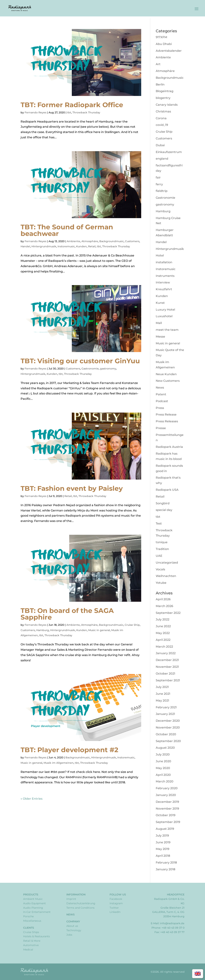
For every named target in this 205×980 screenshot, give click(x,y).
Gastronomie (90, 369)
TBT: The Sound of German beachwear (67, 230)
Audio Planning (33, 908)
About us (72, 926)
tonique (162, 542)
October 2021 (165, 674)
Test (159, 523)
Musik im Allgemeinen (59, 763)
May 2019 (163, 849)
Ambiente (73, 241)
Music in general (99, 630)
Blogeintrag (165, 91)
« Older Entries (32, 799)
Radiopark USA (167, 490)
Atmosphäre (90, 241)
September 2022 (168, 613)
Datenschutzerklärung (81, 903)
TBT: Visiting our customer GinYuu (80, 361)
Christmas (163, 111)
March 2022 (164, 647)
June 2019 (163, 842)
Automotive (31, 945)
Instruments (165, 276)
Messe (160, 337)
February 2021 (166, 707)
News (160, 388)
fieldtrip (162, 191)
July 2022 (163, 619)
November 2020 (168, 727)
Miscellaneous (32, 921)
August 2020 (165, 748)
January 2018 (165, 869)
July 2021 (162, 687)
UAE (159, 556)
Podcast (162, 401)
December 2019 (167, 802)
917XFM (161, 37)
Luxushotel (164, 316)
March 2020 (165, 781)
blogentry (163, 98)
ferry (159, 184)
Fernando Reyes (35, 112)
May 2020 (163, 768)
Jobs (69, 935)
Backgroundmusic (112, 241)
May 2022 (163, 633)
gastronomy (108, 369)
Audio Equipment (34, 903)
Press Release (166, 415)
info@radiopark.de (172, 923)
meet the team (167, 330)
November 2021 (167, 667)
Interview (163, 282)
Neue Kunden (166, 374)
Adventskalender (169, 51)
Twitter (114, 908)
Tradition (162, 549)
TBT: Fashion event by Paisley (72, 488)
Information (76, 895)
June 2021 (163, 694)
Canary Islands (167, 105)
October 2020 (166, 734)
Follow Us (118, 895)
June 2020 (163, 761)
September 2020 (168, 741)
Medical (28, 950)
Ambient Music (33, 899)
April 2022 (163, 640)
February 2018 (166, 862)
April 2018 (163, 856)
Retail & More (32, 941)
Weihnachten (166, 576)
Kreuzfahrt (164, 289)
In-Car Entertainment (37, 912)
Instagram (116, 903)
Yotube (161, 583)
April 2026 (163, 599)
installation (164, 262)
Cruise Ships (31, 932)
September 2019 (168, 822)
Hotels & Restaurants (36, 936)
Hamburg (43, 630)
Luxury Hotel (165, 310)
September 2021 (168, 680)
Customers (132, 241)
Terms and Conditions (80, 908)
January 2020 (166, 795)
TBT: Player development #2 (69, 750)
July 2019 (162, 836)
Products (31, 895)
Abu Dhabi (164, 44)
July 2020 (163, 754)
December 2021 (167, 660)
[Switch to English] (198, 974)
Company (73, 921)
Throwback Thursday (86, 112)
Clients (29, 928)
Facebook (116, 899)
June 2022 (163, 626)
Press (160, 408)
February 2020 (167, 788)
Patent (161, 394)
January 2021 (165, 714)
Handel (25, 246)
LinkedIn (115, 912)
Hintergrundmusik (44, 246)
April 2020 (163, 775)
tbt (69, 112)
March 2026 (164, 606)
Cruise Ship (132, 625)
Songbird (163, 503)
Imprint (71, 899)
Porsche (28, 916)
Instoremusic (66, 246)
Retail (92, 246)
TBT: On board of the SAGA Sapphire (67, 614)
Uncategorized (167, 563)
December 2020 (168, 721)
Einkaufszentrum (169, 152)
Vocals (160, 569)
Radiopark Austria (169, 447)
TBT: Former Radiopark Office (72, 105)
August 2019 (165, 829)
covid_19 (162, 125)
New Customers (168, 381)
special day (164, 510)
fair (158, 177)
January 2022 (166, 653)
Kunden (81, 246)
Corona (161, 118)
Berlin (160, 84)
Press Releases (167, 421)
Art (158, 64)
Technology (74, 930)
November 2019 (167, 809)
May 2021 (162, 701)
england (162, 159)
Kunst (160, 303)
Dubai (160, 145)
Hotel (160, 255)
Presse (161, 428)
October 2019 (166, 815)
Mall (159, 323)
